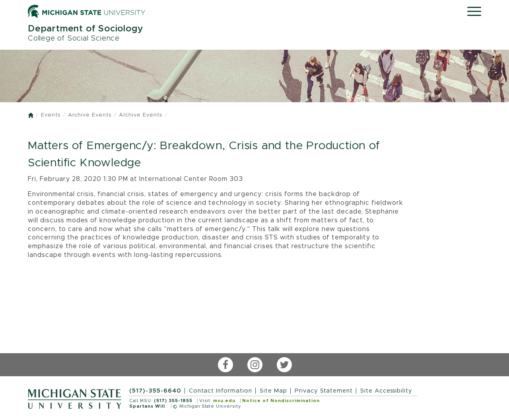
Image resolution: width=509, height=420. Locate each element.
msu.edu (224, 401)
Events (51, 115)
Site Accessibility (386, 391)
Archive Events (90, 115)
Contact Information (221, 391)
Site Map (273, 391)
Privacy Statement (324, 391)
